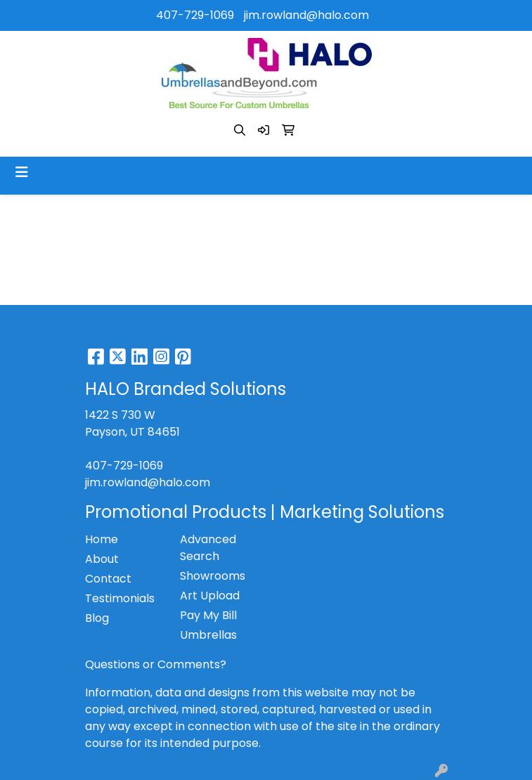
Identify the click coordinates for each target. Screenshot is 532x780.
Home (102, 539)
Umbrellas (208, 635)
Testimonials (120, 598)
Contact (108, 579)
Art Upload (210, 596)
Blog (97, 618)
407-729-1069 (195, 15)
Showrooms (213, 576)
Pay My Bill (208, 615)
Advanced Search (208, 548)
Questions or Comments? (156, 664)
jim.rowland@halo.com (306, 15)
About (102, 559)
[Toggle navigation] (22, 172)
